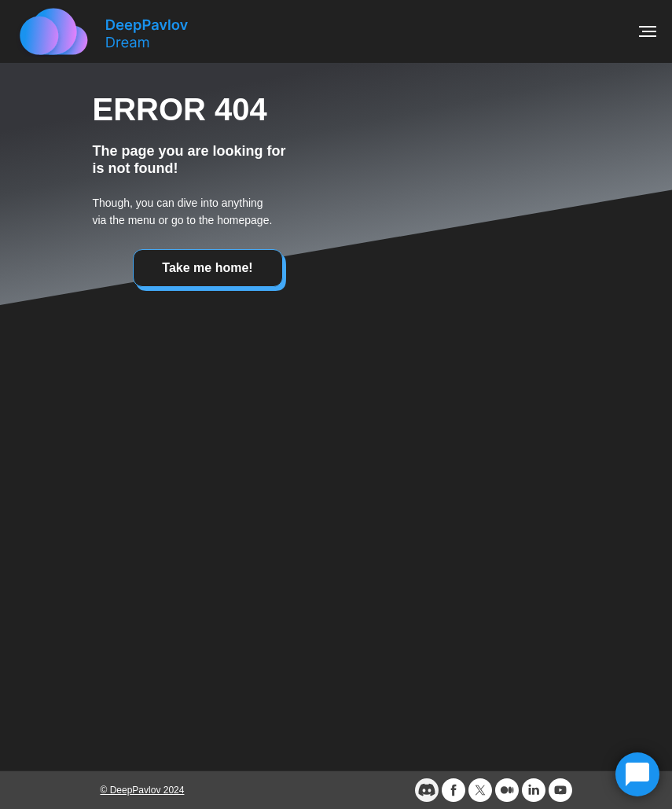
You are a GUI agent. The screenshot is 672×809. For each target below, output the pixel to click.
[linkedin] (534, 790)
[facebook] (454, 790)
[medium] (507, 790)
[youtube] (560, 790)
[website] (427, 790)
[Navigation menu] (648, 31)
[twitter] (480, 790)
